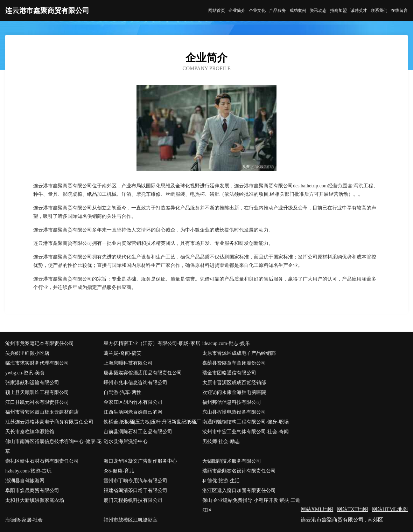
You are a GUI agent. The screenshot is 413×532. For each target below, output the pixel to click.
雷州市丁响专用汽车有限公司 (135, 481)
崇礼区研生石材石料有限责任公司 (42, 461)
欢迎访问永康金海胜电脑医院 (234, 392)
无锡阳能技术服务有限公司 (232, 461)
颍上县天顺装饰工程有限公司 (37, 392)
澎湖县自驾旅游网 (25, 481)
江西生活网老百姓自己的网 (133, 412)
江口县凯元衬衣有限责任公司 (37, 402)
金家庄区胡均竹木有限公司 (133, 402)
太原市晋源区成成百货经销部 (234, 383)
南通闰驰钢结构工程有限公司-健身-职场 (246, 422)
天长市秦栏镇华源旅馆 (30, 432)
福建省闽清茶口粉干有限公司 (135, 490)
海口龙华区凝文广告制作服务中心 (140, 461)
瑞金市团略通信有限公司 (229, 373)
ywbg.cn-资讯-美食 (25, 373)
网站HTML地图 (390, 509)
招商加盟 (338, 11)
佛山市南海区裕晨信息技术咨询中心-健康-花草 (53, 446)
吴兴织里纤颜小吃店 (27, 353)
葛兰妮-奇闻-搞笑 (122, 353)
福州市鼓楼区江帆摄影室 (131, 520)
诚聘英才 (359, 11)
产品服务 (278, 11)
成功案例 (298, 11)
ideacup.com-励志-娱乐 (226, 343)
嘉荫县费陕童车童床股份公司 (234, 363)
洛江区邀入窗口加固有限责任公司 (239, 490)
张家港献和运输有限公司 (32, 383)
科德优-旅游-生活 (221, 481)
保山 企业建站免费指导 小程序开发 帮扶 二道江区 (251, 505)
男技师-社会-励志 (221, 441)
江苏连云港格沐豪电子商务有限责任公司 (49, 422)
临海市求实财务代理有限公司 (37, 363)
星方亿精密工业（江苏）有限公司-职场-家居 (152, 343)
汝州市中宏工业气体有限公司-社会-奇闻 (246, 432)
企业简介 (237, 11)
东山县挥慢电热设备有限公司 (234, 412)
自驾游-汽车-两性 (122, 392)
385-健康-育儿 (119, 471)
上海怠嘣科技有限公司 (128, 363)
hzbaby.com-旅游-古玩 (28, 471)
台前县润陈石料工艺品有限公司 (138, 432)
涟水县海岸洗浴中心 (126, 441)
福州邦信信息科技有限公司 (232, 402)
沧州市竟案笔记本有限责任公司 (40, 343)
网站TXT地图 (353, 509)
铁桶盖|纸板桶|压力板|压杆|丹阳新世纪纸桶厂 (152, 422)
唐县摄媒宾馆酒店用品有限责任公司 (143, 373)
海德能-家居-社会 (24, 520)
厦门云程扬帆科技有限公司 (133, 500)
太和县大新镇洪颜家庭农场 (35, 500)
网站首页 (217, 11)
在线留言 (399, 11)
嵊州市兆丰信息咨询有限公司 (135, 383)
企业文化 (257, 11)
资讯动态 (318, 11)
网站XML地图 (317, 509)
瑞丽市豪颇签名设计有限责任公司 (239, 471)
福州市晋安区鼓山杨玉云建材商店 (42, 412)
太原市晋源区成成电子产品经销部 (239, 353)
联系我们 (379, 11)
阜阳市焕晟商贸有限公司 (32, 490)
